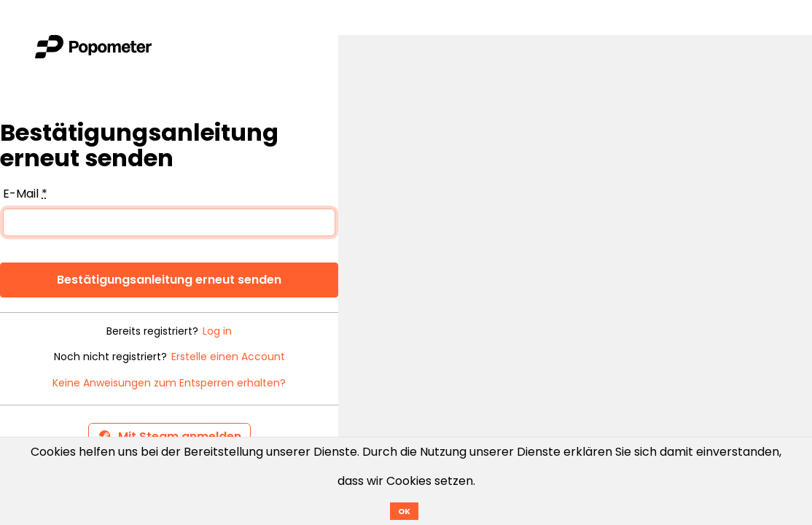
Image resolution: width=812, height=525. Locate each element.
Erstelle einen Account (228, 357)
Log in (217, 331)
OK (404, 511)
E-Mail (25, 194)
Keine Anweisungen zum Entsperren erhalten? (169, 383)
